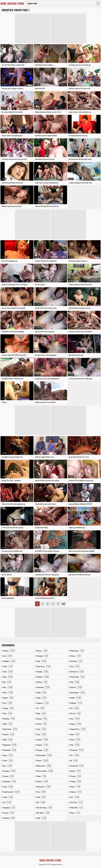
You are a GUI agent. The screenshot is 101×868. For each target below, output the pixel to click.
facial (8, 787)
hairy (42, 661)
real (75, 682)
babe (8, 677)
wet (75, 797)
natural (43, 781)
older (42, 818)
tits (75, 755)
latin (42, 734)
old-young (43, 813)
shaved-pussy (78, 729)
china (8, 724)
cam (8, 703)
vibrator (76, 776)
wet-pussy (77, 802)
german (9, 813)
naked (42, 776)
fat (8, 802)
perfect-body (78, 677)
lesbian (43, 740)
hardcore (43, 677)
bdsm (8, 692)
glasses (42, 651)
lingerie (43, 745)
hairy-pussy (44, 666)
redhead (76, 703)
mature (43, 760)
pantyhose (77, 661)
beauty (8, 698)
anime (8, 666)
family (8, 797)
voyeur (76, 787)
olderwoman (77, 651)
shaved (76, 724)
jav (41, 708)
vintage (76, 781)
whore (75, 813)
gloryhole (43, 656)
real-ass (76, 687)
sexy (75, 719)
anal (8, 656)
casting (9, 708)
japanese (43, 703)
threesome (77, 750)
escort (8, 760)
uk (74, 760)
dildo (8, 740)
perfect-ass (77, 672)
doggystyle (10, 745)
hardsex (42, 682)
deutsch (9, 734)
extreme (9, 776)
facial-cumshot (11, 792)
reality (76, 698)
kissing (42, 719)
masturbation (45, 755)
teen (75, 745)
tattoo (76, 740)
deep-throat (10, 729)
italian (42, 692)
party (75, 666)
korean (42, 724)
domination (10, 750)
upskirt (76, 771)
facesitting (10, 781)
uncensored (77, 766)
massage (43, 750)
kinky (42, 713)
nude (41, 797)
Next (64, 604)
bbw (8, 687)
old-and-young (45, 808)
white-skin (77, 808)
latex (42, 729)
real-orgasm (78, 692)
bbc (7, 682)
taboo (75, 734)
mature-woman (45, 771)
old (41, 802)
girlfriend (9, 818)
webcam (76, 792)
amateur (9, 651)
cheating (9, 719)
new (42, 792)
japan (42, 698)
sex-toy (76, 713)
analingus (9, 661)
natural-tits (44, 787)
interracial (43, 687)
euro (8, 766)
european (10, 771)
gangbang (9, 808)
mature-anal (44, 766)
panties (76, 656)
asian (8, 672)
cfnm (8, 713)
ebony (8, 755)
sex (75, 708)
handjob (43, 672)
